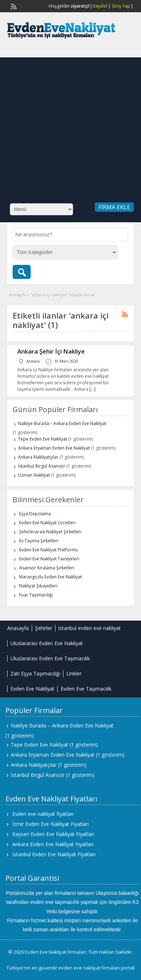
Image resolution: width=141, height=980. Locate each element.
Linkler (74, 673)
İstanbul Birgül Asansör (42, 466)
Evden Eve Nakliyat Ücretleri (47, 523)
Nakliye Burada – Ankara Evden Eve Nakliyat (62, 423)
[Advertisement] (68, 125)
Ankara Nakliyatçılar (38, 457)
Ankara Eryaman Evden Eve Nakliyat (54, 448)
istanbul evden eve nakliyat (90, 628)
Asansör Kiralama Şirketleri (47, 568)
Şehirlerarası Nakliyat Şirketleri (50, 532)
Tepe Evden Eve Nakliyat (43, 439)
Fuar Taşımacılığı (36, 595)
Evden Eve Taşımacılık (86, 689)
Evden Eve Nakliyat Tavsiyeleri (49, 559)
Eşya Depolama (35, 514)
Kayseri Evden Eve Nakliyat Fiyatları (53, 834)
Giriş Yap (121, 6)
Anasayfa (17, 295)
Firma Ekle (114, 207)
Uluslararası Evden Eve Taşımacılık (50, 658)
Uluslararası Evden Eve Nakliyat (47, 643)
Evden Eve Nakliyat (32, 689)
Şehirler (44, 628)
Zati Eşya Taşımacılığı (35, 673)
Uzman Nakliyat (34, 475)
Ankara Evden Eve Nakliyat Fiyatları (53, 844)
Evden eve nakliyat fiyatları (43, 814)
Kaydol (100, 6)
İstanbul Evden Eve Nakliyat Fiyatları (54, 854)
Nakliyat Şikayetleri (38, 586)
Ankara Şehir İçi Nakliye (51, 351)
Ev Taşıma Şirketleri (39, 541)
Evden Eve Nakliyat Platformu (49, 550)
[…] (92, 389)
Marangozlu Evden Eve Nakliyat (50, 577)
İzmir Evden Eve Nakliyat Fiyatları (50, 824)
